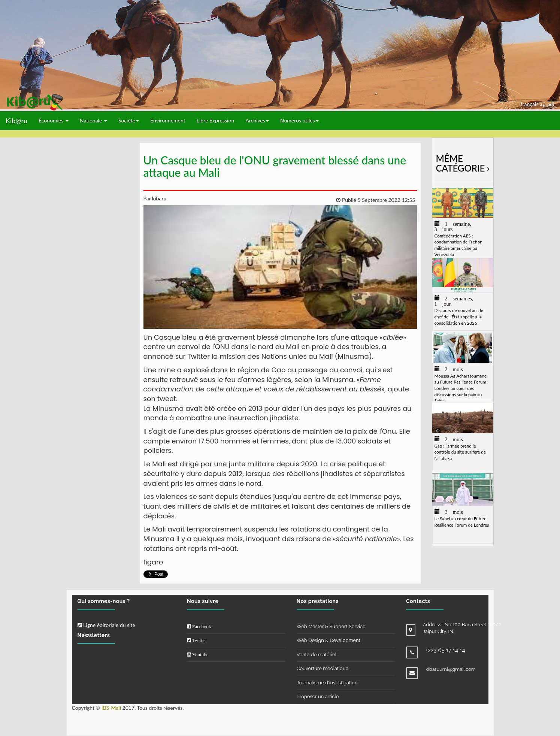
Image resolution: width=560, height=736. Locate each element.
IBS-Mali (111, 708)
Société (129, 120)
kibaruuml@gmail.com (451, 669)
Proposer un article (318, 696)
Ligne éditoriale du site (106, 625)
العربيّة (547, 104)
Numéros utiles (299, 120)
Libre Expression (216, 120)
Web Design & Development (329, 640)
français (530, 104)
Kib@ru (16, 121)
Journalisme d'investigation (327, 683)
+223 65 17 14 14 (445, 650)
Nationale (93, 120)
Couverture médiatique (323, 668)
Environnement (168, 120)
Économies (54, 120)
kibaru (158, 198)
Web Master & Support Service (331, 626)
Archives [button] (257, 120)
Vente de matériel (317, 655)
